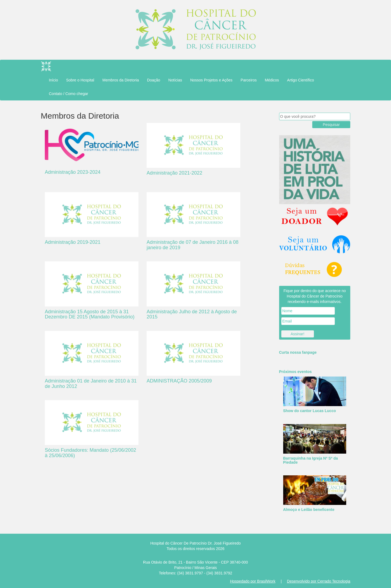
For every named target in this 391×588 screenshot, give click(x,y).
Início (53, 80)
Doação (154, 80)
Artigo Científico (300, 80)
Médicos (272, 80)
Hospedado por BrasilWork (253, 581)
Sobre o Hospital (80, 80)
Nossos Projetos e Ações (211, 80)
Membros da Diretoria (121, 80)
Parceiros (249, 80)
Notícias (175, 80)
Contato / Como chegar (69, 94)
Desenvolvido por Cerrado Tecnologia (319, 581)
